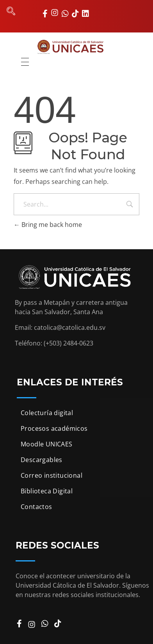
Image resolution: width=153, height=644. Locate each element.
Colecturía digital (47, 413)
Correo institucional (52, 475)
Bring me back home (48, 225)
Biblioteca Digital (47, 491)
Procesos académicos (54, 428)
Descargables (42, 460)
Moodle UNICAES (47, 444)
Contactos (36, 507)
